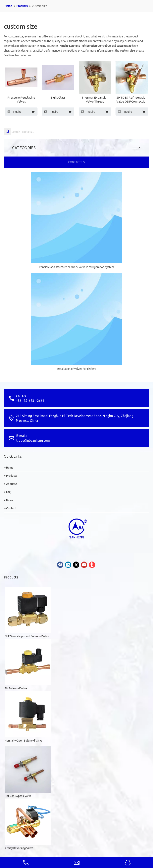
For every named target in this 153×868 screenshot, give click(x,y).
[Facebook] (60, 565)
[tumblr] (92, 565)
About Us (11, 484)
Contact (10, 508)
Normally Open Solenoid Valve (24, 741)
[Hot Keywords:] (8, 131)
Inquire (13, 112)
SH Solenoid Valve (16, 688)
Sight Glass (58, 97)
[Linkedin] (68, 565)
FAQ (8, 492)
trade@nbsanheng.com (33, 440)
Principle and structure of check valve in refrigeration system (76, 267)
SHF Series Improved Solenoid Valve (27, 636)
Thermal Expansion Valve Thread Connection (95, 100)
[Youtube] (84, 565)
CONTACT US (76, 162)
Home (9, 468)
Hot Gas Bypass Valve (18, 796)
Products (11, 476)
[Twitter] (76, 565)
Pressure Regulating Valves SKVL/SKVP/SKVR (21, 100)
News (9, 500)
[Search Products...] (80, 132)
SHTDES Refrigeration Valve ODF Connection (132, 99)
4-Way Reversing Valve (19, 848)
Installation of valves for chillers (76, 369)
